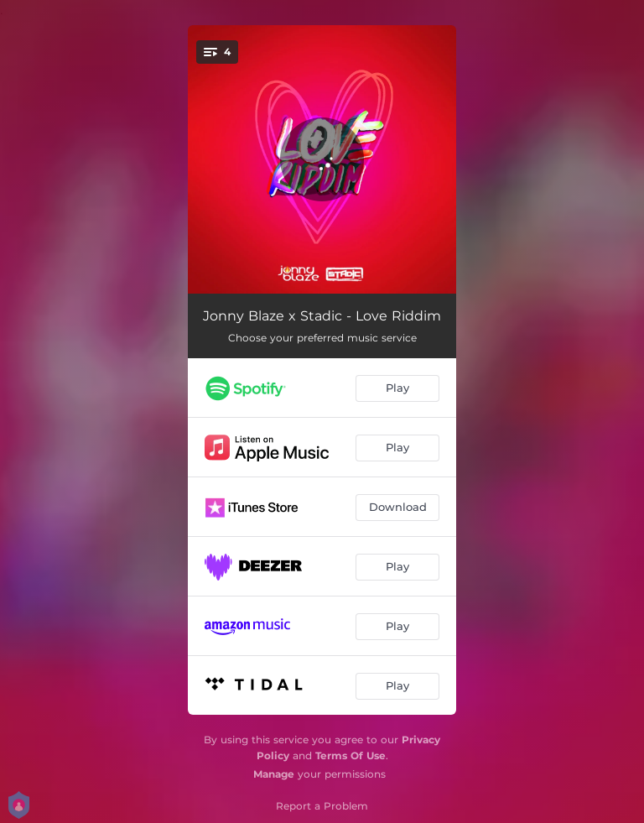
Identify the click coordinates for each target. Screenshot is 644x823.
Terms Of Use (351, 755)
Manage (274, 774)
